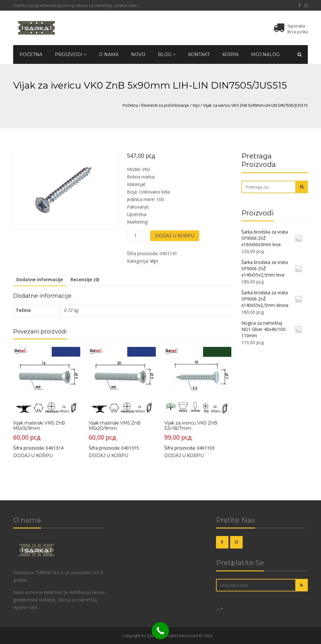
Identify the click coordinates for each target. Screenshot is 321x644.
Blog (167, 54)
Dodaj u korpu (175, 236)
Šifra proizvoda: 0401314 (47, 399)
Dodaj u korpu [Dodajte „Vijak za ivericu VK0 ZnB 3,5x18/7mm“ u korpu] (184, 456)
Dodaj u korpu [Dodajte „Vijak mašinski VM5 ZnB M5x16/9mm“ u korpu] (33, 456)
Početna (31, 54)
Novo (138, 54)
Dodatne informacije (40, 279)
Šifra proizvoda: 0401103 (198, 399)
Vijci (196, 105)
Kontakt (199, 54)
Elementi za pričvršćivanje (165, 105)
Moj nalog (265, 54)
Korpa (230, 54)
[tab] (40, 280)
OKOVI (115, 636)
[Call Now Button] (160, 631)
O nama (109, 54)
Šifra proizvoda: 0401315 (122, 399)
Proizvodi (71, 54)
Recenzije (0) (85, 279)
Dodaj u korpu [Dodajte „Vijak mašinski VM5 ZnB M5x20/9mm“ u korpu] (108, 456)
